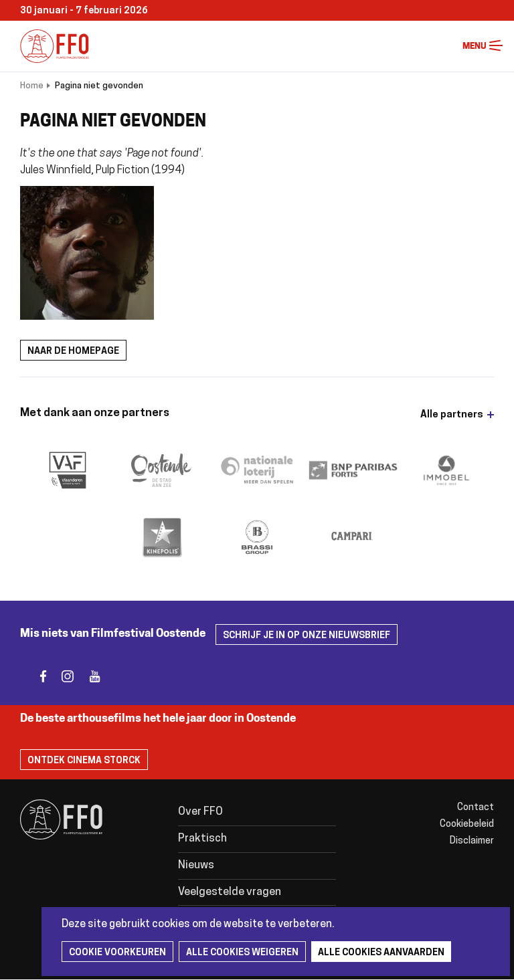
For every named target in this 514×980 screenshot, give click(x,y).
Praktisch (202, 839)
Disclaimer (472, 841)
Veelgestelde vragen (230, 892)
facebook (35, 677)
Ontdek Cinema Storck (84, 761)
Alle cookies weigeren (242, 953)
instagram (62, 677)
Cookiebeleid (467, 824)
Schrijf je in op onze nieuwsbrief (307, 636)
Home (32, 86)
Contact (476, 808)
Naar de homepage (73, 352)
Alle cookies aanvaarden (381, 953)
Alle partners (452, 415)
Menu (496, 46)
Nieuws (196, 866)
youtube (89, 677)
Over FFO (200, 812)
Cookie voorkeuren (117, 953)
